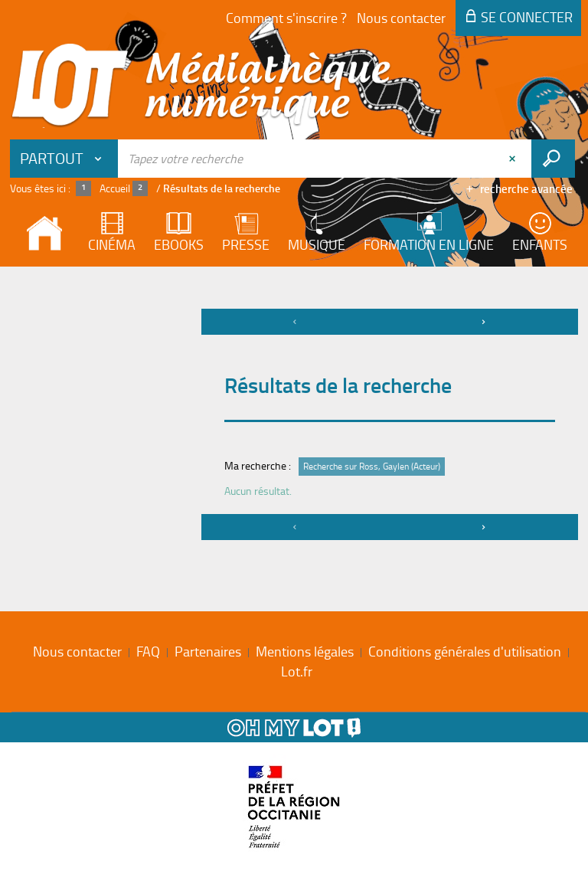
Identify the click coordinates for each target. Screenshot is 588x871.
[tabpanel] (294, 426)
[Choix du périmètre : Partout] (64, 159)
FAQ (148, 651)
